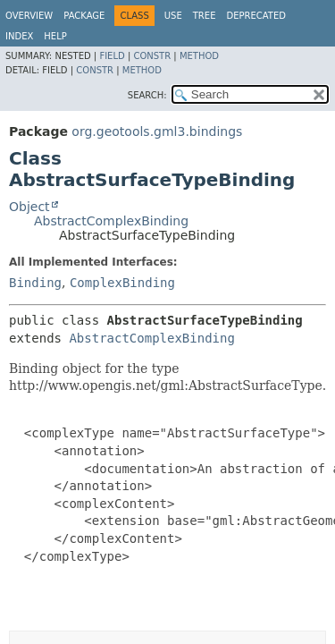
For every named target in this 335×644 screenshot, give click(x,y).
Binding (35, 283)
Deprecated (256, 16)
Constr (152, 56)
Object (29, 207)
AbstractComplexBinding (111, 221)
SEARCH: (147, 95)
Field (112, 56)
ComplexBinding (122, 283)
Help (55, 36)
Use (173, 16)
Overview (29, 16)
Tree (205, 16)
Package (84, 16)
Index (19, 36)
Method (199, 56)
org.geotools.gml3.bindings (157, 131)
